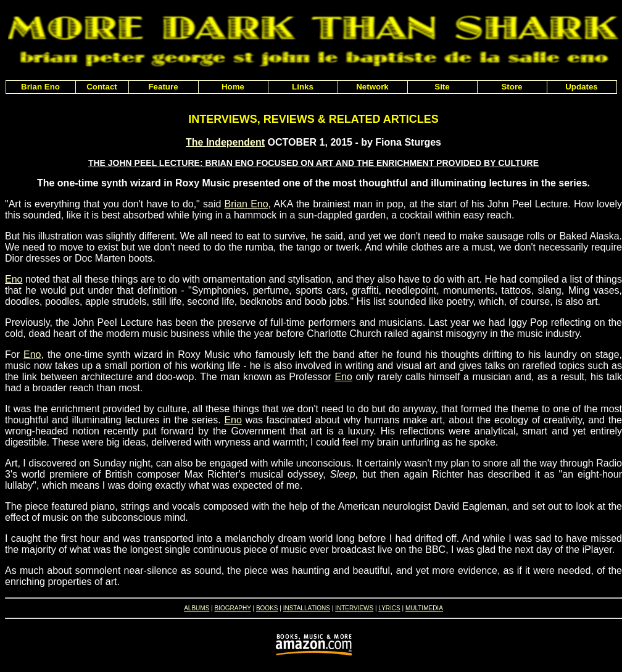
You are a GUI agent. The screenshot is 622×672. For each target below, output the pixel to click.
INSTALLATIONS (307, 608)
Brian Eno (247, 204)
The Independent (225, 142)
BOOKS (267, 608)
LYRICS (389, 608)
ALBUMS (197, 608)
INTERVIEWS (354, 608)
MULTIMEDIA (424, 608)
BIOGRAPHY (232, 608)
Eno (14, 279)
